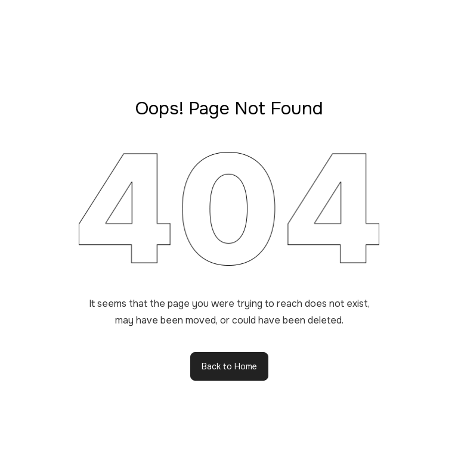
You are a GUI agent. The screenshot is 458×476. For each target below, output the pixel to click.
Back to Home (229, 366)
